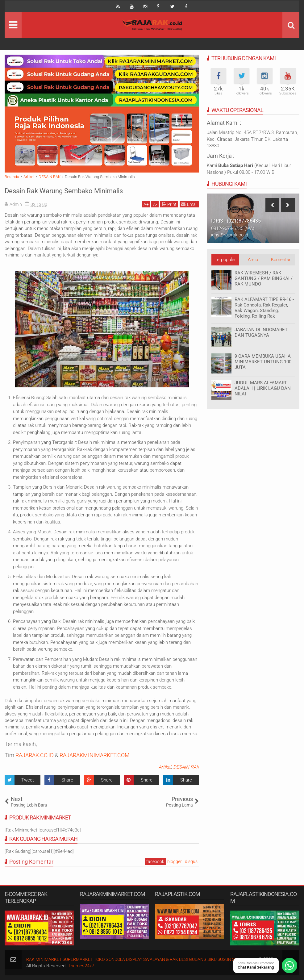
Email (189, 204)
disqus (191, 861)
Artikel (165, 767)
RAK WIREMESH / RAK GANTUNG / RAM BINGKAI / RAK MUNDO (264, 278)
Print (169, 204)
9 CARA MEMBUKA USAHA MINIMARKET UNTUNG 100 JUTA (263, 362)
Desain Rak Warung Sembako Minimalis (92, 190)
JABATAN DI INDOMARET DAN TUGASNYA (261, 332)
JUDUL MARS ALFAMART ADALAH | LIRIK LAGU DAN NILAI (263, 388)
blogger (175, 861)
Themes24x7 (98, 966)
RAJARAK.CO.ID (35, 755)
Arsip (253, 260)
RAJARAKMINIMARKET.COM (95, 755)
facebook (155, 861)
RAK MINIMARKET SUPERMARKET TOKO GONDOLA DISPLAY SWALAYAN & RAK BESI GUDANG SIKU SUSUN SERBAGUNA (151, 959)
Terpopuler (225, 260)
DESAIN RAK (186, 767)
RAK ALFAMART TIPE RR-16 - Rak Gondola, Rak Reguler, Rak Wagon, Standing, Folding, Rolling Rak (264, 308)
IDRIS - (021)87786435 (236, 221)
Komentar (281, 260)
